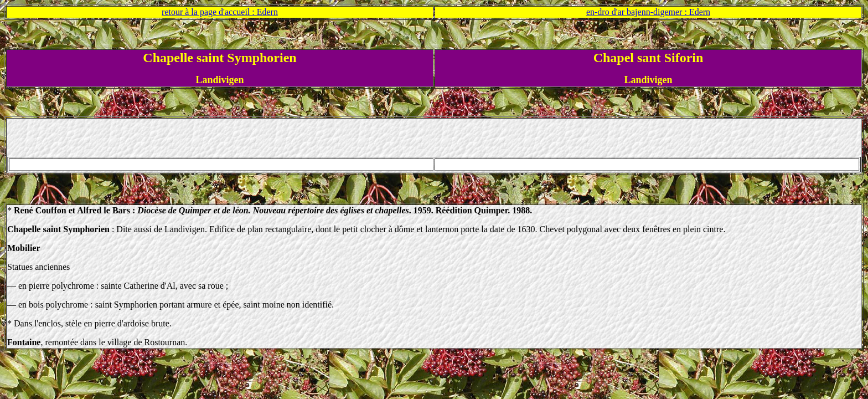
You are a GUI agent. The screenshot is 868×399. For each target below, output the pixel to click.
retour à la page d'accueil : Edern (220, 12)
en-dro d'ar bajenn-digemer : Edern (648, 12)
